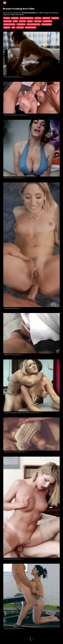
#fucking (17, 77)
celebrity (55, 18)
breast (30, 21)
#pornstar (8, 115)
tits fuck (20, 27)
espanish (15, 18)
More (22, 77)
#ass (17, 308)
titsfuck (7, 27)
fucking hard (47, 24)
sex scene (8, 21)
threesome (21, 24)
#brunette (16, 355)
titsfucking (47, 21)
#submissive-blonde (32, 413)
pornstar (38, 21)
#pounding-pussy (20, 413)
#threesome (16, 115)
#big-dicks (21, 452)
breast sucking (9, 24)
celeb (15, 21)
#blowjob (7, 452)
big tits (38, 18)
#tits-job (20, 178)
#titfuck (13, 629)
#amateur (14, 452)
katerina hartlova (33, 24)
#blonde (12, 308)
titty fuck (46, 18)
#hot (11, 355)
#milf (6, 77)
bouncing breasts (27, 18)
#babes (7, 308)
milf (13, 27)
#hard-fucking (9, 413)
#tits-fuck (14, 178)
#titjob (18, 629)
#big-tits (11, 77)
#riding (18, 559)
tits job (22, 21)
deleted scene (31, 27)
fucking (7, 18)
